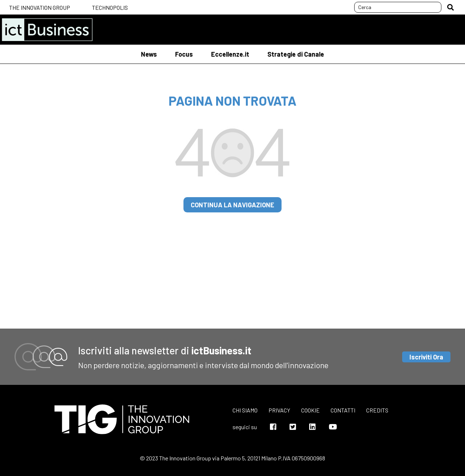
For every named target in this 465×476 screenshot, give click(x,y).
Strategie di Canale (296, 54)
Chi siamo (245, 410)
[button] (450, 7)
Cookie (310, 410)
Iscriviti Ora (426, 357)
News (149, 54)
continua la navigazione (232, 205)
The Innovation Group (40, 7)
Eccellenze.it (230, 54)
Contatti (343, 410)
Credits (377, 410)
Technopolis (110, 7)
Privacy (279, 410)
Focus (184, 54)
